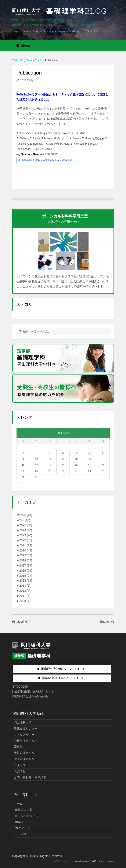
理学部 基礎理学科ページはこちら (65, 678)
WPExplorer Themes (103, 861)
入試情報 (20, 771)
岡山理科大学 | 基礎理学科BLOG (60, 11)
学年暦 (19, 822)
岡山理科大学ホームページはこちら (65, 669)
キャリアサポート (26, 735)
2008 (25, 601)
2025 (26, 525)
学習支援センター (26, 741)
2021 (26, 545)
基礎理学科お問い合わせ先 (30, 697)
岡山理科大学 (23, 722)
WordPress (81, 861)
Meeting (22, 622)
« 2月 (20, 484)
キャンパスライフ (27, 816)
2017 (26, 565)
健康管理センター (26, 759)
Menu (23, 45)
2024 (26, 530)
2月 (25, 520)
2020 (26, 550)
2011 (25, 596)
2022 (26, 540)
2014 (26, 581)
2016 (26, 571)
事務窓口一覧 (24, 810)
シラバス (21, 834)
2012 (25, 591)
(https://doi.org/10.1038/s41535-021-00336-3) (46, 160)
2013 (25, 586)
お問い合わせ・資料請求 (30, 777)
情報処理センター (26, 753)
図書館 (18, 747)
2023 (26, 535)
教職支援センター (26, 728)
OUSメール (22, 828)
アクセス (20, 765)
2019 (26, 555)
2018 (26, 560)
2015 (26, 576)
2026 (26, 515)
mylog (19, 804)
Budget (105, 622)
